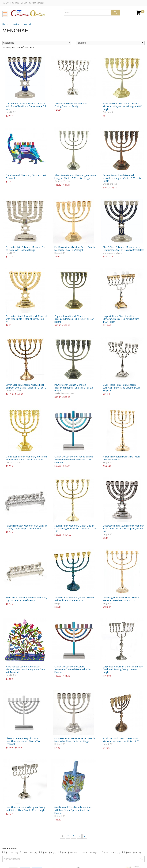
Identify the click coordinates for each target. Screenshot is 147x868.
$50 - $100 (69, 852)
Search (115, 13)
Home (5, 24)
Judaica (16, 24)
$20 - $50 (49, 852)
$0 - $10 (12, 852)
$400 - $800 (133, 852)
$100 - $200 (90, 852)
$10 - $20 (30, 852)
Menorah (28, 24)
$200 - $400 (112, 852)
